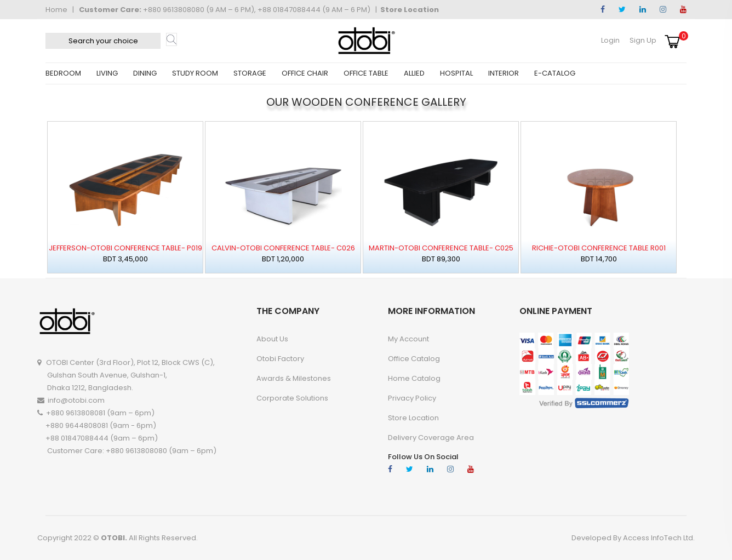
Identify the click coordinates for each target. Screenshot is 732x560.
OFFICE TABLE (366, 73)
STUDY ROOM (195, 73)
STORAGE (250, 73)
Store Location (410, 10)
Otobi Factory (280, 359)
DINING (145, 73)
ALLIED (414, 73)
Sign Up (643, 40)
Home (56, 10)
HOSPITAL (456, 73)
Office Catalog (414, 359)
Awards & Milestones (294, 378)
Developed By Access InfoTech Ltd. (633, 538)
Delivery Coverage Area (431, 438)
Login (610, 40)
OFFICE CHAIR (305, 73)
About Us (272, 339)
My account (408, 339)
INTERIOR (504, 73)
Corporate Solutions (292, 398)
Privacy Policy (412, 398)
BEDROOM (63, 73)
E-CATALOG (555, 73)
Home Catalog (414, 378)
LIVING (107, 73)
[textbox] (103, 41)
